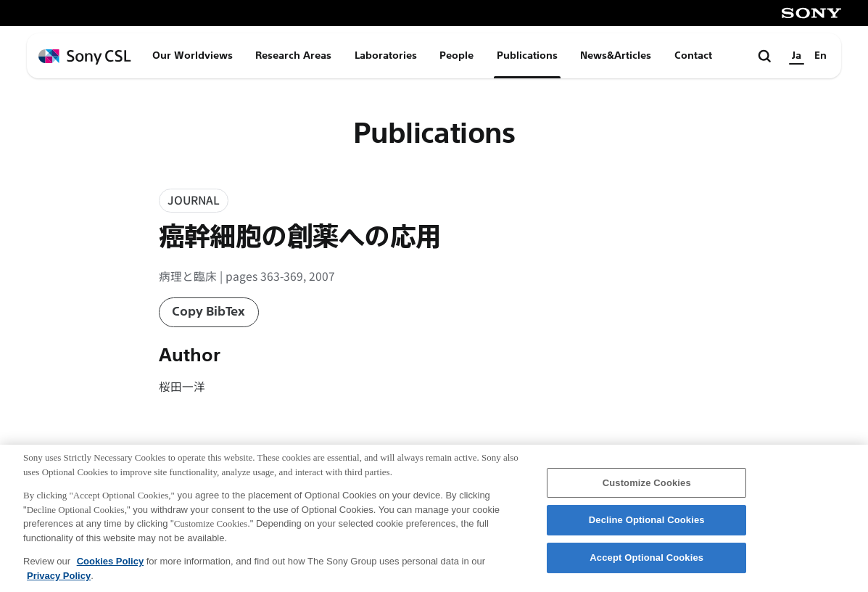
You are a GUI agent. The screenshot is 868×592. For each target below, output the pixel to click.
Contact (693, 55)
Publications (527, 55)
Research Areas (293, 55)
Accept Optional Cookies (646, 562)
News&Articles (616, 55)
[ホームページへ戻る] (85, 57)
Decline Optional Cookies (647, 524)
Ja (797, 55)
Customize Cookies (647, 487)
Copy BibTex (208, 312)
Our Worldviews (193, 55)
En (821, 55)
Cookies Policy (110, 566)
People (456, 55)
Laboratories (386, 55)
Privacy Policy (59, 580)
